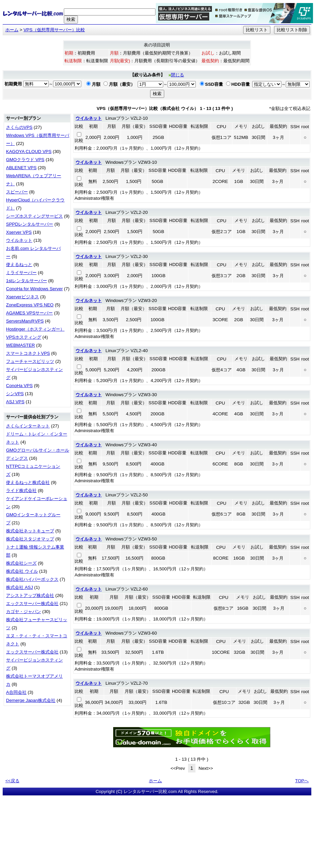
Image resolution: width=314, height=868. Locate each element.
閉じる (176, 75)
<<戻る (12, 781)
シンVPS (15, 394)
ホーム (12, 30)
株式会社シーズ (21, 563)
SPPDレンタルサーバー (30, 224)
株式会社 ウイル (22, 571)
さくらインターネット (28, 426)
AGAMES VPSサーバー (29, 313)
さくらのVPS (19, 127)
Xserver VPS (19, 232)
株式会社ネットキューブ (30, 531)
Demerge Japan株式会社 (31, 700)
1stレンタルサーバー (27, 281)
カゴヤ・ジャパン (24, 612)
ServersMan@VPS (25, 321)
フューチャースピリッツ (30, 361)
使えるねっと (19, 265)
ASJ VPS (15, 402)
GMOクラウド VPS (25, 160)
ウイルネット (19, 240)
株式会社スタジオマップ (30, 539)
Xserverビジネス (23, 297)
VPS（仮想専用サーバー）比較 (54, 30)
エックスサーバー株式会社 (32, 603)
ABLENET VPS (21, 168)
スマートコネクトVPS (28, 353)
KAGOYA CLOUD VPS (29, 152)
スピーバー (17, 192)
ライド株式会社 (21, 490)
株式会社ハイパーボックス (32, 579)
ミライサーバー (21, 273)
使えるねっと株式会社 (28, 482)
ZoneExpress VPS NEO (30, 305)
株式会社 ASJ (19, 587)
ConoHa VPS (19, 386)
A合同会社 (16, 692)
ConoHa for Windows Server (34, 289)
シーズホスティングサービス (34, 216)
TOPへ (302, 781)
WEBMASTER (20, 345)
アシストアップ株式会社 (30, 595)
